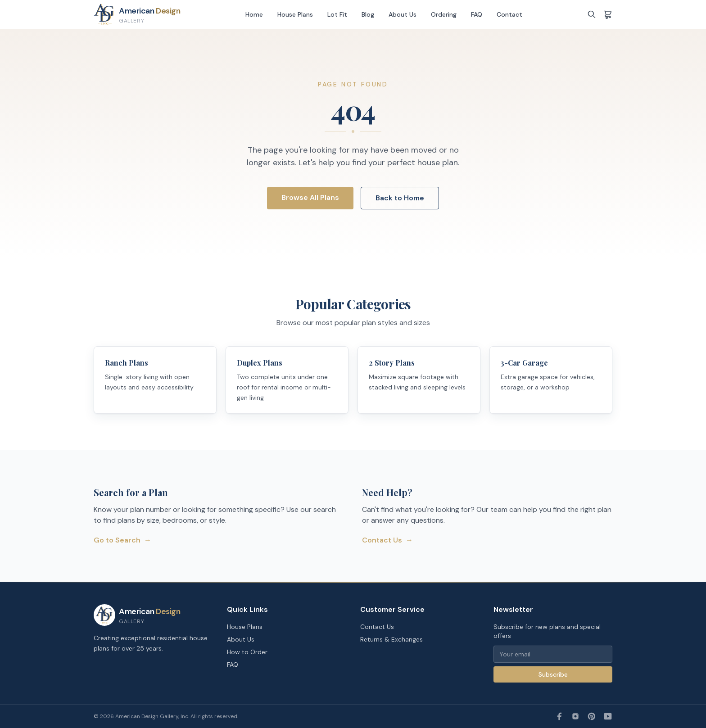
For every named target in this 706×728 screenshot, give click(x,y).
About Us (403, 14)
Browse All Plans (310, 197)
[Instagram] (575, 716)
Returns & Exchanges (391, 639)
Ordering (444, 14)
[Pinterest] (592, 716)
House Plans (295, 14)
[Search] (592, 14)
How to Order (247, 652)
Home (254, 14)
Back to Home (400, 198)
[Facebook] (559, 716)
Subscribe (553, 674)
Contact (509, 14)
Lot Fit (337, 14)
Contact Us (387, 540)
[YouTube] (608, 716)
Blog (368, 14)
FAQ (477, 14)
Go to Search (122, 540)
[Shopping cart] (608, 14)
